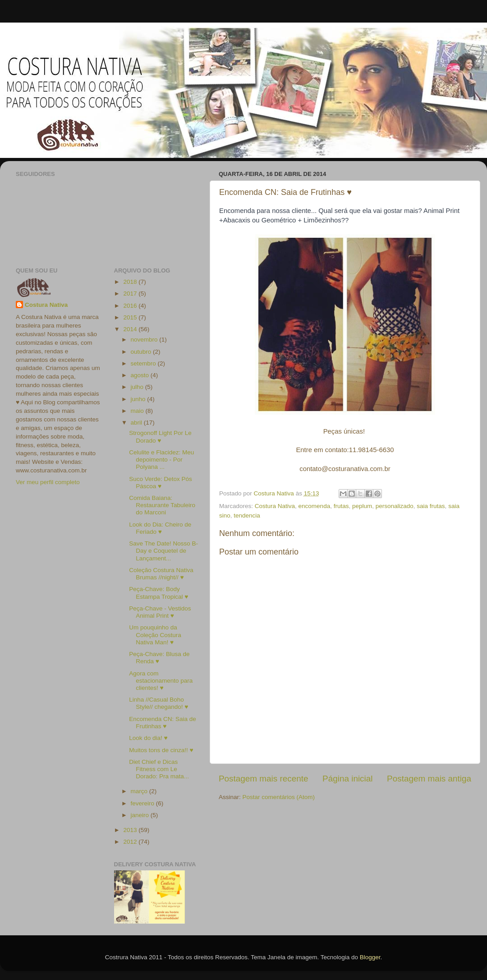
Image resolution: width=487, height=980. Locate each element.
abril (137, 423)
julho (138, 387)
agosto (141, 375)
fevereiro (143, 803)
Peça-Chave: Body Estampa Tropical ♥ (159, 593)
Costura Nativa (275, 506)
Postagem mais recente (263, 779)
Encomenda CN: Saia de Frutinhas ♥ (163, 723)
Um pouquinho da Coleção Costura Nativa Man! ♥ (155, 635)
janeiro (141, 815)
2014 (131, 329)
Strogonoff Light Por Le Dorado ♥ (160, 437)
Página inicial (347, 779)
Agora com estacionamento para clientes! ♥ (161, 681)
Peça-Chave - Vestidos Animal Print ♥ (160, 612)
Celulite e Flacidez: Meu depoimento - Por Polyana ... (161, 460)
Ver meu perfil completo (48, 482)
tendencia (247, 515)
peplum (362, 506)
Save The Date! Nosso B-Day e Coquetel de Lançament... (163, 551)
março (140, 791)
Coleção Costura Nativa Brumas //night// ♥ (161, 574)
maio (138, 411)
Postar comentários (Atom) (279, 797)
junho (139, 399)
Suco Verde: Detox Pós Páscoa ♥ (161, 483)
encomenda (315, 506)
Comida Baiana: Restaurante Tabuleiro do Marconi (162, 505)
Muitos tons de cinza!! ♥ (161, 750)
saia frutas (431, 506)
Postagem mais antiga (429, 779)
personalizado (395, 506)
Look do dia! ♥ (148, 738)
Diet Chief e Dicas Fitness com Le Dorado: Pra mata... (159, 769)
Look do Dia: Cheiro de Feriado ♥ (160, 528)
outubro (142, 352)
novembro (145, 340)
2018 (131, 282)
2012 (131, 842)
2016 (131, 306)
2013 (131, 830)
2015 (131, 317)
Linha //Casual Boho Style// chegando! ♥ (159, 703)
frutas (341, 506)
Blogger (370, 957)
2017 (131, 294)
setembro (144, 363)
